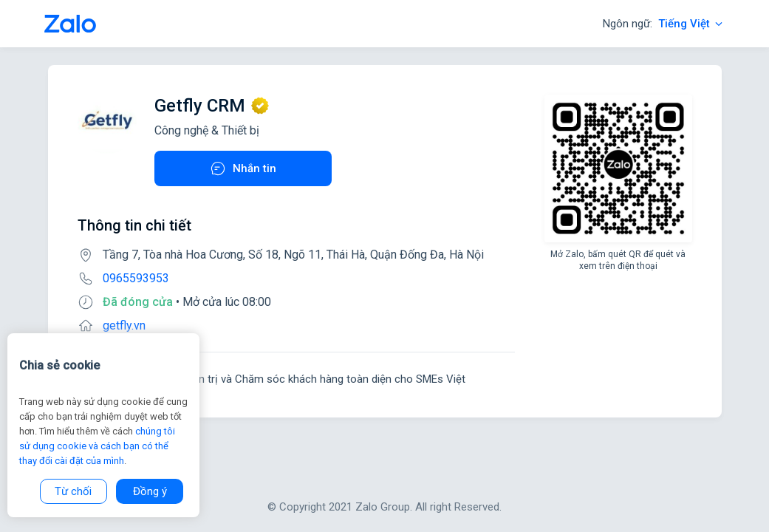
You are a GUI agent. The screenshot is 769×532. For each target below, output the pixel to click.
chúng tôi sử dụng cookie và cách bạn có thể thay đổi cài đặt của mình (97, 446)
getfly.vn (124, 325)
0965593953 (136, 278)
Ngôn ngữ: (664, 24)
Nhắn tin (243, 168)
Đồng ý (150, 491)
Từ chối (73, 491)
